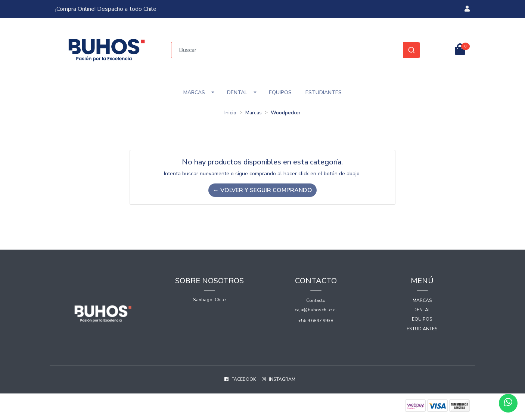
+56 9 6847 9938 (316, 321)
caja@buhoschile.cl (316, 310)
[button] (467, 9)
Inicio (230, 113)
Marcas (194, 92)
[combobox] (295, 50)
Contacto (316, 300)
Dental (237, 92)
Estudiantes (324, 92)
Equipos (280, 92)
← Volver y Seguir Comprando (262, 190)
